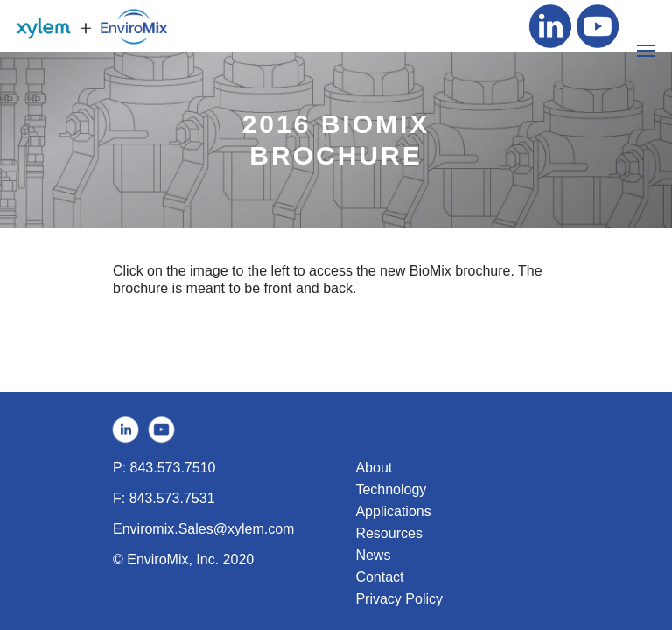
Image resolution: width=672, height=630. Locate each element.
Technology (391, 490)
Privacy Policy (399, 599)
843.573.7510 (173, 468)
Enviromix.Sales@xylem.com (203, 529)
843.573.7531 (172, 498)
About (374, 468)
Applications (393, 511)
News (373, 555)
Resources (388, 533)
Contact (379, 577)
